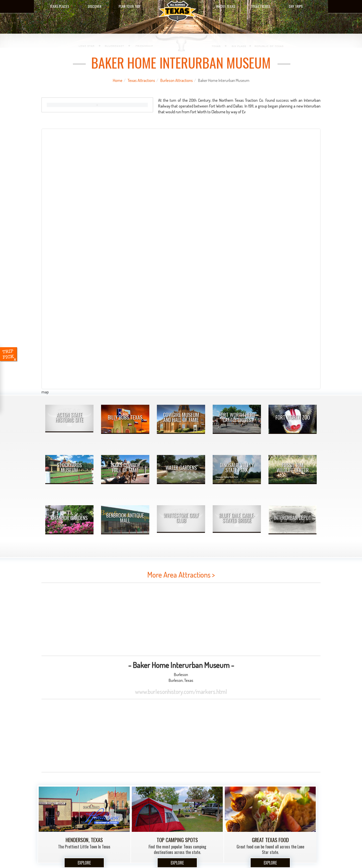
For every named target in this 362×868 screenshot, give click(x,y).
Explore (84, 863)
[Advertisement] (181, 619)
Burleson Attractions (177, 80)
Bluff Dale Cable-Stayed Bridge (237, 518)
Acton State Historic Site (69, 417)
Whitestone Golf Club (181, 518)
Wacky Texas (225, 6)
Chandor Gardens (69, 518)
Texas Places (59, 6)
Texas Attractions (141, 80)
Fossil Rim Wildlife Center (293, 468)
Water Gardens (181, 468)
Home (118, 80)
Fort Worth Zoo (293, 417)
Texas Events (261, 6)
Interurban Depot (293, 518)
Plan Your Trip (130, 6)
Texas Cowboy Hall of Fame (125, 468)
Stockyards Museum (69, 468)
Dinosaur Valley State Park (237, 468)
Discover (95, 6)
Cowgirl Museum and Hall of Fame (181, 417)
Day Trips (296, 6)
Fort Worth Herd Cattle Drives (237, 417)
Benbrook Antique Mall (125, 518)
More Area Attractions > (181, 575)
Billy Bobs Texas (125, 417)
